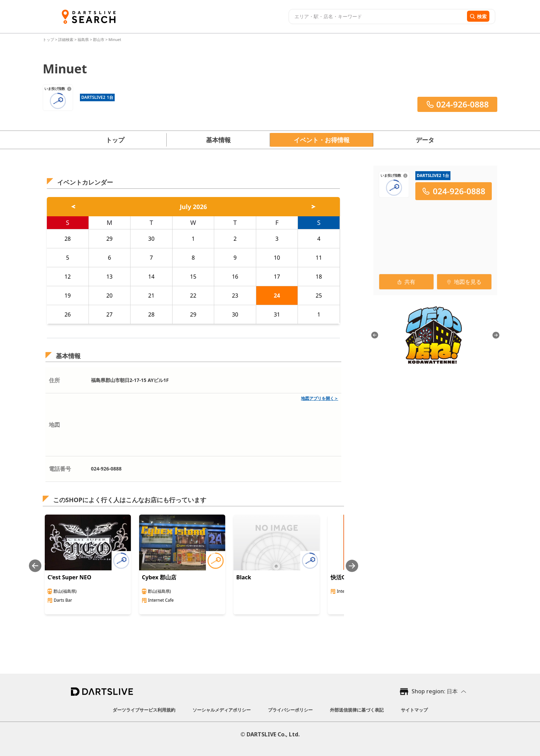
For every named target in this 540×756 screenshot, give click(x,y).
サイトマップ (414, 710)
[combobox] (377, 17)
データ (425, 140)
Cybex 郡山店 (159, 577)
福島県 (83, 39)
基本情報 (218, 140)
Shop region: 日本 (435, 691)
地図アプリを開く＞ (320, 398)
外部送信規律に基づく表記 (357, 710)
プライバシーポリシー (290, 710)
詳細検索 (66, 39)
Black (244, 577)
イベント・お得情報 (322, 140)
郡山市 (99, 39)
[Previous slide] (35, 566)
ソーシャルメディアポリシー (222, 710)
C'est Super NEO (69, 577)
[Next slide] (352, 566)
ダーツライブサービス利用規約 (144, 710)
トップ (49, 39)
